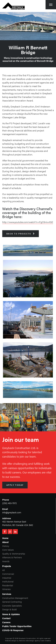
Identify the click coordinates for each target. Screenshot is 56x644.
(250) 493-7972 (9, 503)
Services (7, 594)
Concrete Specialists (12, 606)
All (3, 570)
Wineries (6, 589)
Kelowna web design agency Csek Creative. (35, 641)
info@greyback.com (12, 512)
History (6, 546)
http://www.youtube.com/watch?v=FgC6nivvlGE (28, 222)
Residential (8, 585)
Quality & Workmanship (14, 554)
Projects (7, 566)
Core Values (8, 550)
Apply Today (15, 485)
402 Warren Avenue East (14, 521)
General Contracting (12, 602)
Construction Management (15, 598)
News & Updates (11, 614)
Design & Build (9, 609)
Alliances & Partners (12, 557)
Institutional (8, 581)
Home (5, 538)
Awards (6, 561)
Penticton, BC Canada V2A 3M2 (18, 525)
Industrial (7, 578)
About (5, 542)
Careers (6, 622)
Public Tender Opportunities (17, 626)
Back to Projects (21, 234)
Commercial (8, 574)
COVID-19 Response (13, 630)
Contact (6, 618)
